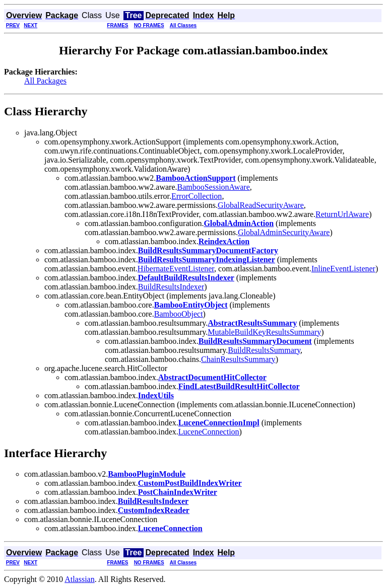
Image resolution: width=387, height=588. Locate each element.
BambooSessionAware (213, 187)
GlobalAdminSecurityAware (284, 232)
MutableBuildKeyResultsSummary (264, 332)
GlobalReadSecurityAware (261, 205)
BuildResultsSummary (264, 350)
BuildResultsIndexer (171, 287)
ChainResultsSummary (238, 359)
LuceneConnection (209, 432)
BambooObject (179, 314)
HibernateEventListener (176, 269)
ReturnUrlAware (342, 214)
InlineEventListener (343, 269)
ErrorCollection (197, 196)
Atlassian (80, 579)
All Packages (45, 81)
